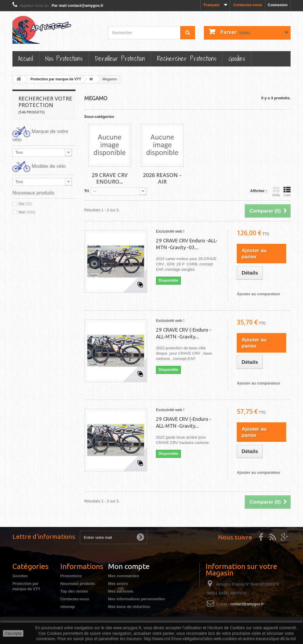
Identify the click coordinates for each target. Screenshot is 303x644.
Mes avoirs (118, 584)
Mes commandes (124, 576)
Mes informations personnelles (136, 599)
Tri (87, 191)
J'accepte (13, 633)
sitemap (68, 607)
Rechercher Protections (187, 58)
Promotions (71, 576)
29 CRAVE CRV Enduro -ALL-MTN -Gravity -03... (187, 244)
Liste (287, 192)
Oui (25, 204)
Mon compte (129, 566)
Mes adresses (121, 591)
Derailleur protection (120, 58)
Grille (276, 192)
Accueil (26, 58)
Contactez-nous (248, 5)
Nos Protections (64, 58)
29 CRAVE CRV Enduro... (110, 178)
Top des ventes (74, 591)
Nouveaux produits (78, 584)
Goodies (237, 58)
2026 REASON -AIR (162, 178)
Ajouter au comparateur (258, 294)
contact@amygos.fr (247, 604)
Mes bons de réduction (129, 607)
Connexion (278, 5)
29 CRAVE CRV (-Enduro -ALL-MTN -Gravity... (184, 333)
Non (27, 212)
